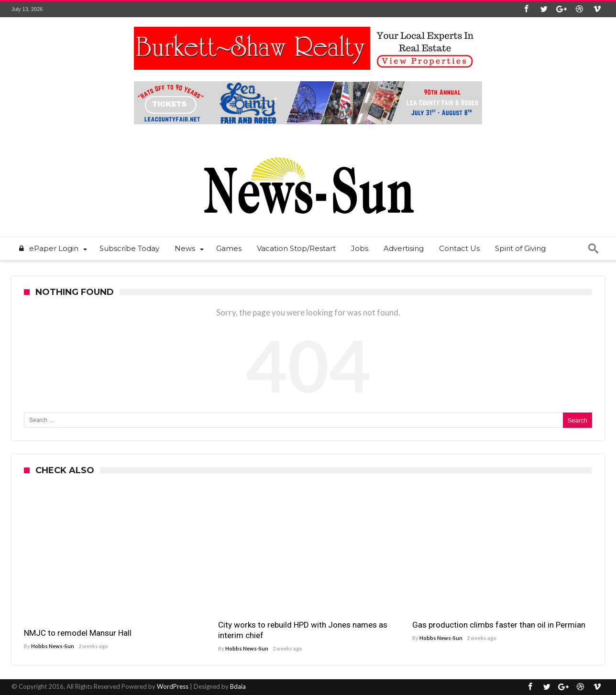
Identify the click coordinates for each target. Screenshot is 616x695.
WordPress (173, 686)
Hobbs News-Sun (53, 646)
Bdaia (238, 686)
